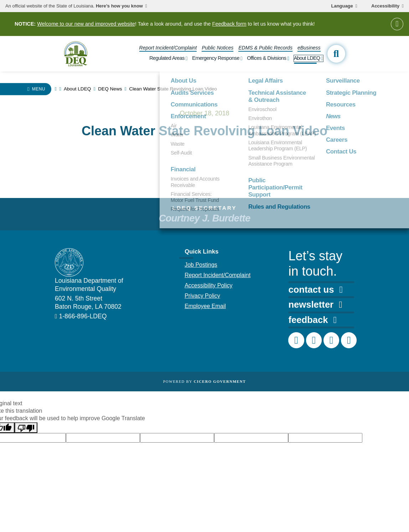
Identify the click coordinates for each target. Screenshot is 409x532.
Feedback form (229, 24)
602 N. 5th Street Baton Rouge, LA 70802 (88, 302)
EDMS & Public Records (265, 48)
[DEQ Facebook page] (296, 340)
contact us (315, 290)
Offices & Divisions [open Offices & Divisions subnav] (266, 58)
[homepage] (76, 54)
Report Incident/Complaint (168, 48)
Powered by (204, 382)
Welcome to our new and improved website (86, 24)
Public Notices (218, 48)
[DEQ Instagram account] (314, 340)
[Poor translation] (26, 428)
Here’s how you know (119, 6)
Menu (39, 89)
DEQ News (110, 89)
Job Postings (201, 265)
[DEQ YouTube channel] (349, 340)
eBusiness (309, 48)
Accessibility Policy (208, 285)
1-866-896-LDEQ (83, 316)
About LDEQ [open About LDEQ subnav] (307, 58)
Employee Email (205, 306)
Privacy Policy (202, 296)
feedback (312, 320)
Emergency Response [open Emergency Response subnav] (216, 58)
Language (342, 6)
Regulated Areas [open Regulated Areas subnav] (167, 58)
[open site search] (336, 54)
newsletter (315, 304)
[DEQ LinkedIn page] (331, 340)
